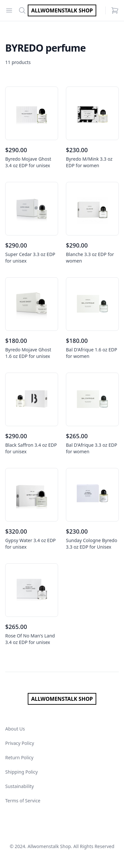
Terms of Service (23, 801)
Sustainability (20, 786)
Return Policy (19, 757)
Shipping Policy (22, 772)
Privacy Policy (20, 743)
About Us (15, 729)
